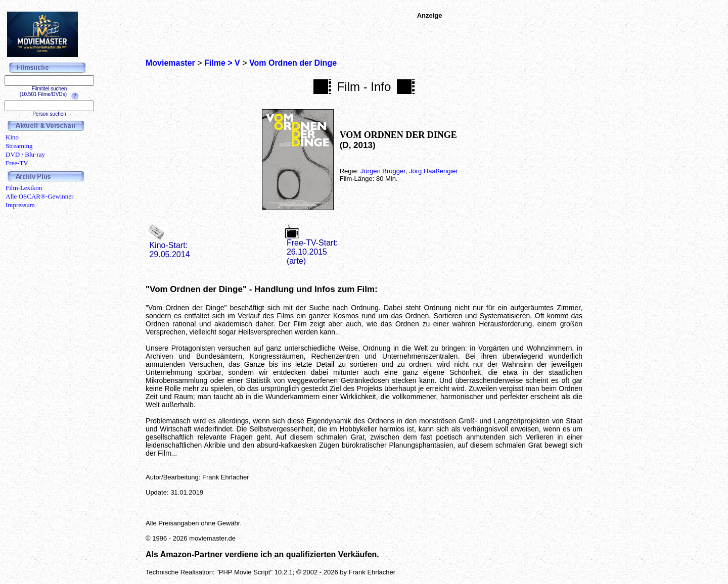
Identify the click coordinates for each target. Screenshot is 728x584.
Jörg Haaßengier (434, 171)
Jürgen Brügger (383, 171)
